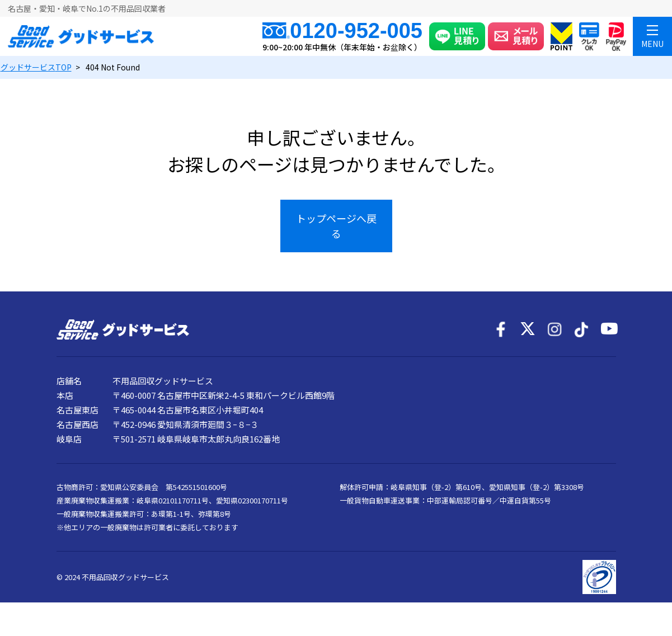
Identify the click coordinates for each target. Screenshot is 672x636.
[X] (528, 329)
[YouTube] (608, 329)
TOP (36, 67)
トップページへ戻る (336, 226)
